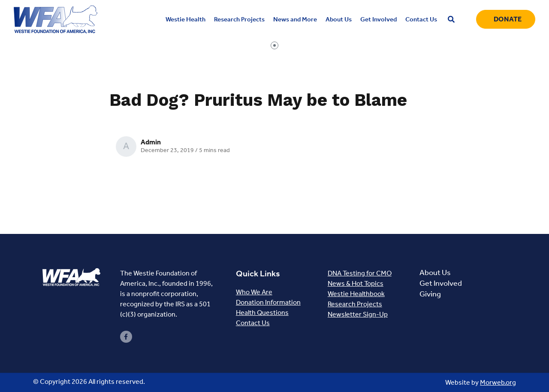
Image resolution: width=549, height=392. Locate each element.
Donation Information (268, 302)
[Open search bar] (451, 19)
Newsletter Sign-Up (358, 314)
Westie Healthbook (356, 294)
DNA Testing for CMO (360, 273)
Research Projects (355, 304)
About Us (435, 272)
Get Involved (441, 283)
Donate (508, 19)
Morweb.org (498, 382)
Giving (430, 294)
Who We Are (254, 292)
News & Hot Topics (356, 283)
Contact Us (253, 323)
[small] (126, 337)
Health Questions (262, 313)
